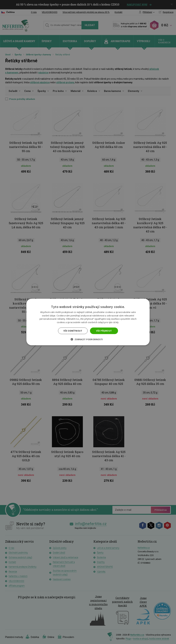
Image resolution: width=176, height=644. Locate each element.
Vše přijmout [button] (104, 331)
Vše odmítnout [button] (73, 331)
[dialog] (88, 322)
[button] (88, 339)
